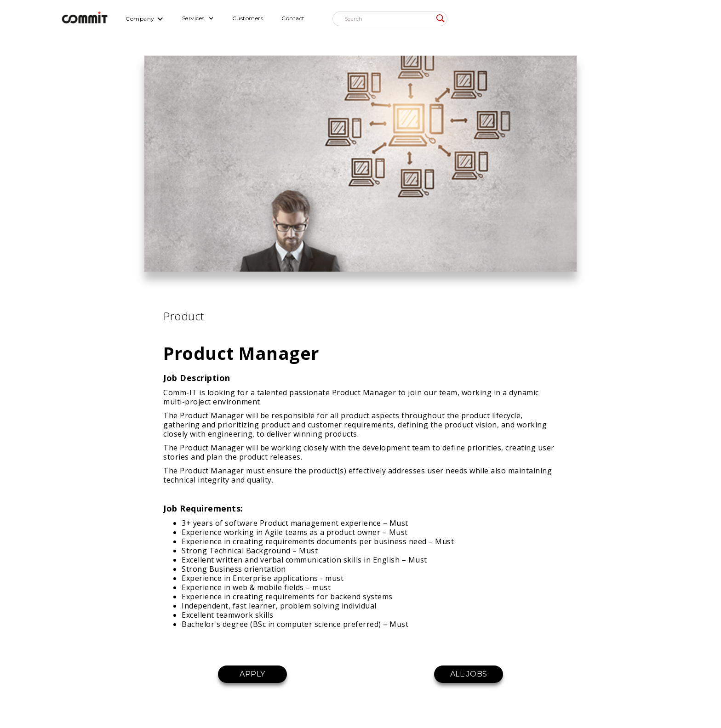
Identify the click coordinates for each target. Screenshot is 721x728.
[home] (85, 19)
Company (140, 19)
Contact (293, 18)
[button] (145, 19)
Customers (248, 18)
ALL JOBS (469, 674)
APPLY (252, 674)
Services (193, 18)
